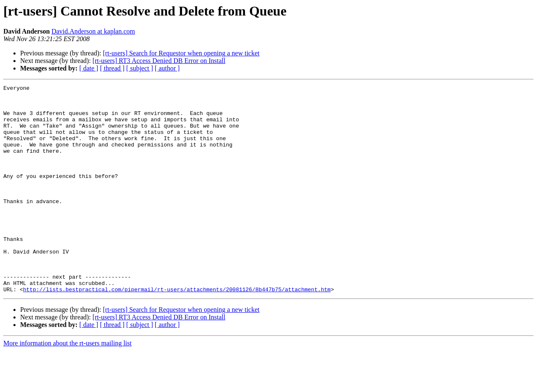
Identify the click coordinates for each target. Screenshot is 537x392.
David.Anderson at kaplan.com (93, 31)
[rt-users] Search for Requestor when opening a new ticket (181, 53)
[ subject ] (140, 68)
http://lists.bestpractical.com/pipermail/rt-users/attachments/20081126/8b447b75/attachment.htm (177, 331)
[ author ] (167, 68)
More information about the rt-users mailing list (68, 385)
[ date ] (89, 68)
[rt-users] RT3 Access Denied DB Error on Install (159, 61)
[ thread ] (112, 68)
